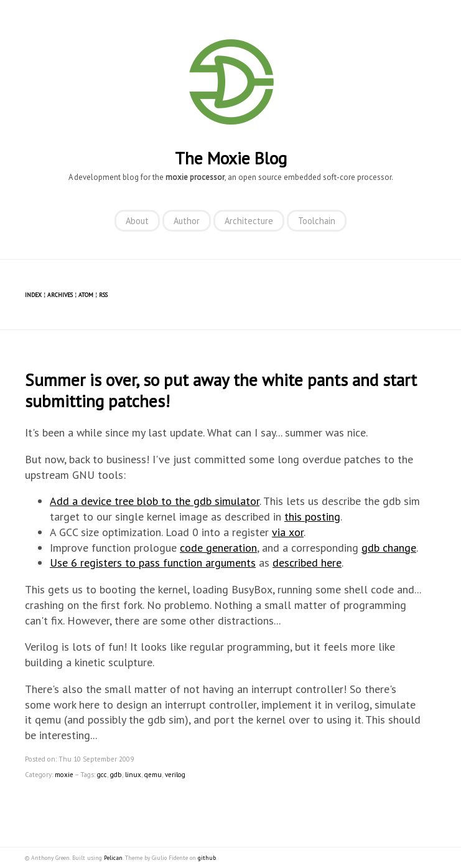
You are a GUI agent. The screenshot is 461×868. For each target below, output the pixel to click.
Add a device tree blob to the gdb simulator (155, 501)
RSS (103, 295)
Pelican (113, 858)
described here (307, 563)
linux (133, 775)
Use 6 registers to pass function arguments (153, 563)
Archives (60, 295)
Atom (86, 295)
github (207, 858)
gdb (116, 775)
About (137, 221)
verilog (175, 775)
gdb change (389, 548)
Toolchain (317, 221)
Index (33, 295)
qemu (153, 775)
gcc (102, 775)
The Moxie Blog (231, 158)
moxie (64, 775)
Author (187, 221)
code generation (218, 548)
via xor (288, 532)
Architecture (249, 221)
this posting (312, 517)
